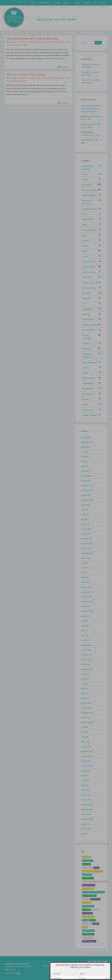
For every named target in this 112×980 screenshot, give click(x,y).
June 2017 (85, 684)
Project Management (90, 362)
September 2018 (87, 611)
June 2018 (85, 626)
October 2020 (86, 495)
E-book (85, 927)
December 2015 (87, 751)
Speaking (67, 3)
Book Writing (87, 185)
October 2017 (86, 664)
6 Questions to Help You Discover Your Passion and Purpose (91, 64)
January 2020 (86, 534)
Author (93, 920)
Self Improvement (89, 378)
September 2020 (87, 500)
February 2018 (86, 645)
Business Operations (90, 209)
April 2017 (85, 693)
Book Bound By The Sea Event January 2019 (95, 882)
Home (34, 3)
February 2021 (86, 476)
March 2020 (85, 524)
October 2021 (86, 437)
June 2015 (85, 780)
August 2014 (85, 824)
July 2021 (84, 452)
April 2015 (85, 785)
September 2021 (87, 442)
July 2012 (84, 834)
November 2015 (87, 756)
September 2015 (87, 766)
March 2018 (85, 640)
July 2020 (84, 510)
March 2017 (85, 698)
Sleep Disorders (88, 389)
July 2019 (84, 563)
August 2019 (85, 558)
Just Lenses (85, 106)
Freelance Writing (88, 262)
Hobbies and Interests (90, 283)
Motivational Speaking (90, 325)
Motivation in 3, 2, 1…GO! (90, 135)
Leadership (86, 298)
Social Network (88, 394)
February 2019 (86, 587)
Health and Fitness (89, 272)
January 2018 (86, 650)
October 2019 (86, 548)
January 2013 (86, 829)
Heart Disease (87, 277)
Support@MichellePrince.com (57, 966)
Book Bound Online (88, 931)
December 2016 (87, 713)
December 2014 (87, 805)
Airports (85, 180)
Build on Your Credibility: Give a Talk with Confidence (91, 80)
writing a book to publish (19, 45)
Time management (88, 917)
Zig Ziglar (96, 924)
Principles (86, 344)
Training (57, 3)
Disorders (86, 240)
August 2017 (85, 674)
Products (87, 3)
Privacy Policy (102, 967)
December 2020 (87, 485)
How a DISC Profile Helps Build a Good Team (91, 72)
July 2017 (84, 679)
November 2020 (87, 490)
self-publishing (88, 383)
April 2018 (85, 635)
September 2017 (87, 669)
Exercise (85, 256)
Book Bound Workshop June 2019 (92, 871)
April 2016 (85, 737)
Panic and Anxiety (88, 330)
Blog (95, 3)
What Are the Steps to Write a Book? (26, 75)
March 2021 (85, 471)
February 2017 (86, 703)
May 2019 (84, 573)
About (93, 967)
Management (87, 309)
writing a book (87, 875)
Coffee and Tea (87, 219)
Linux (84, 304)
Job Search (86, 293)
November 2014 (87, 809)
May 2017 (84, 688)
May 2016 (84, 732)
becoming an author (89, 885)
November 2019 (87, 544)
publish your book (42, 42)
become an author (88, 889)
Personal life (86, 910)
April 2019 (85, 577)
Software (85, 399)
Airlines (85, 174)
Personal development (89, 896)
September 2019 (87, 553)
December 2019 (87, 539)
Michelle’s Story (45, 3)
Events (84, 251)
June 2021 (85, 456)
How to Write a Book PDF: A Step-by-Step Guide (32, 39)
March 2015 (85, 790)
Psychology (95, 910)
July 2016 (84, 727)
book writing (87, 857)
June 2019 (85, 568)
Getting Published (89, 267)
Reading (85, 373)
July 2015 (84, 776)
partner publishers (88, 934)
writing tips (86, 899)
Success (85, 405)
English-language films (89, 941)
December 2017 (87, 655)
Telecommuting (88, 410)
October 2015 (86, 761)
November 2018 (87, 602)
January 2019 (86, 592)
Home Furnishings (89, 288)
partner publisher (88, 938)
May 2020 (84, 519)
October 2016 (86, 717)
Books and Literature (90, 190)
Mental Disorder (88, 320)
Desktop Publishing (89, 230)
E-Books (85, 246)
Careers (85, 214)
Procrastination (87, 913)
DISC (84, 235)
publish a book (95, 899)
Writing (97, 868)
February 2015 (86, 795)
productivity (86, 864)
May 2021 (84, 461)
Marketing (86, 314)
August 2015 (85, 771)
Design (85, 225)
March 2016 (85, 742)
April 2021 (85, 466)
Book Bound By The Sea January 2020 (93, 892)
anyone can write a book (28, 42)
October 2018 (86, 606)
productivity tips (88, 868)
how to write (86, 903)
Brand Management (89, 195)
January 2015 (86, 800)
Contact (103, 3)
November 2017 (87, 659)
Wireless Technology (90, 415)
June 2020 (85, 515)
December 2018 (87, 597)
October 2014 (86, 814)
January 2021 (86, 481)
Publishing (86, 368)
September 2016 (87, 722)
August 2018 (85, 616)
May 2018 (84, 631)
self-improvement (88, 878)
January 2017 (86, 708)
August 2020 (85, 505)
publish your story (88, 906)
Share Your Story (53, 42)
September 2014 (87, 819)
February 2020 (86, 529)
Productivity (86, 349)
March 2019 (85, 582)
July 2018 (84, 621)
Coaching (77, 3)
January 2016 (86, 747)
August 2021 (85, 447)
